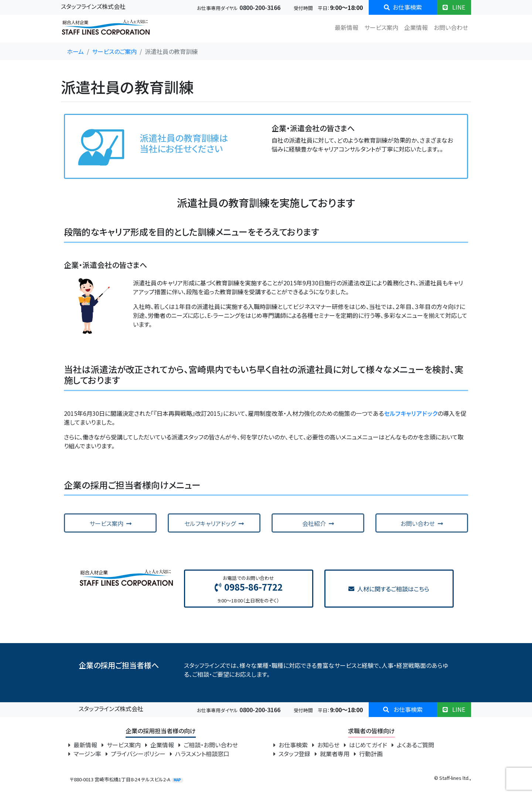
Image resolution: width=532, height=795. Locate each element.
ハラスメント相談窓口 (200, 754)
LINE (454, 7)
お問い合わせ (451, 27)
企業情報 (416, 27)
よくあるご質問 (413, 745)
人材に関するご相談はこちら (389, 589)
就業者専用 (333, 754)
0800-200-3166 (260, 7)
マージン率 (86, 754)
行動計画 (368, 754)
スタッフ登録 (293, 754)
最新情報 (347, 27)
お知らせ (327, 745)
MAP (177, 780)
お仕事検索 (403, 7)
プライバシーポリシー (136, 754)
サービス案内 (381, 27)
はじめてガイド (366, 745)
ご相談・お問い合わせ (208, 745)
